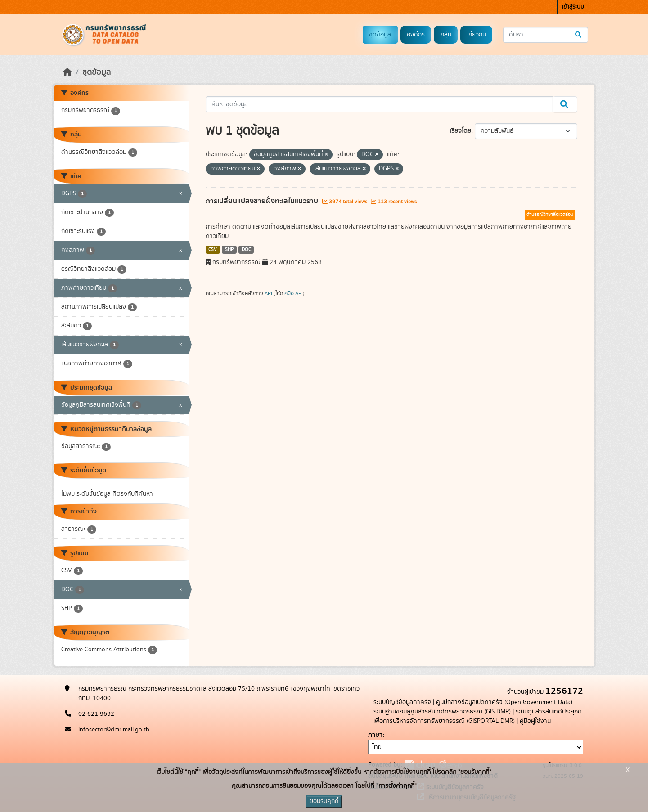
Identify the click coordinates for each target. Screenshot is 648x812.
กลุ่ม (446, 35)
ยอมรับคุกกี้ (324, 801)
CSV (213, 250)
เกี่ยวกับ (477, 35)
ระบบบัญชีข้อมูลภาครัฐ (402, 702)
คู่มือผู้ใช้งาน (535, 721)
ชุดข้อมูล (380, 35)
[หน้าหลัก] (67, 72)
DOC (246, 250)
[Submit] (579, 35)
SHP (229, 250)
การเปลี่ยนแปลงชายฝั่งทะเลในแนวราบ (263, 201)
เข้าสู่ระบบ (573, 7)
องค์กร (416, 35)
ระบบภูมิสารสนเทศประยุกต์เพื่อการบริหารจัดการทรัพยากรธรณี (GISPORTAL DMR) (478, 716)
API (268, 293)
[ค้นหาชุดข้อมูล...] (546, 35)
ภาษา (375, 735)
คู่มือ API (294, 293)
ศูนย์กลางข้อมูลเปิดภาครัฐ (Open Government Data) (504, 702)
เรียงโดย (461, 131)
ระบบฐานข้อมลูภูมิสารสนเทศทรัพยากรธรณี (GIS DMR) (442, 712)
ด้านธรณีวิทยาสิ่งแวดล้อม (550, 215)
